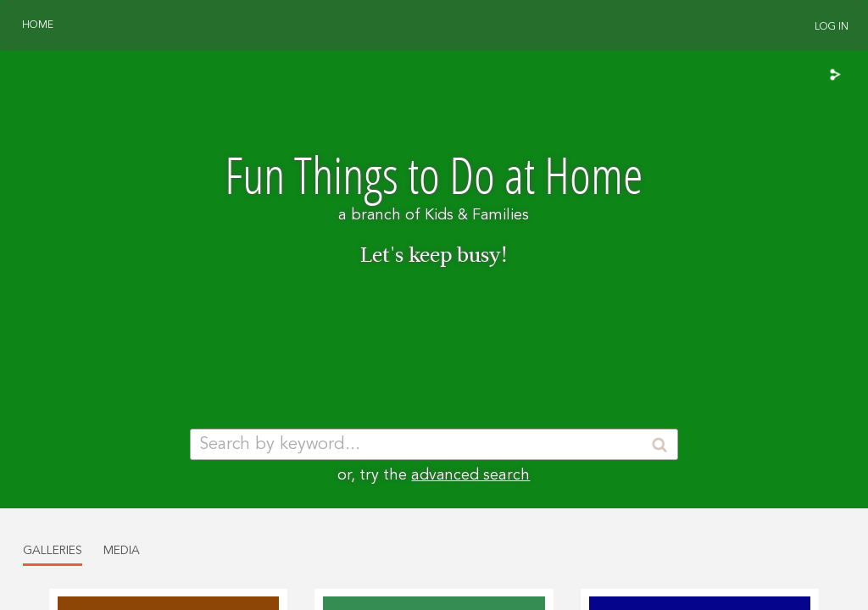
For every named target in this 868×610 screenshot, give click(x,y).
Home (38, 25)
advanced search (470, 475)
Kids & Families (477, 215)
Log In (832, 27)
